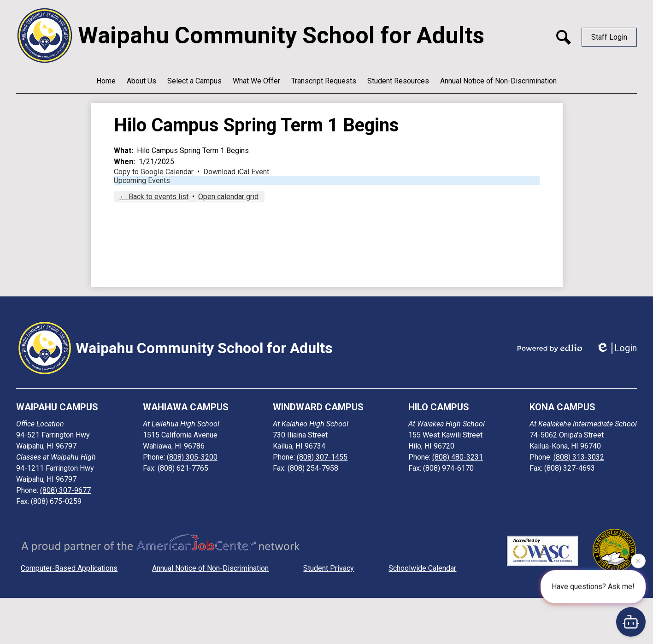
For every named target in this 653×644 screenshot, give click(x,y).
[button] (141, 81)
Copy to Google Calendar (154, 172)
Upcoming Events (142, 180)
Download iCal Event (236, 172)
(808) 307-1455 (322, 457)
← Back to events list (154, 197)
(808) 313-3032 (579, 457)
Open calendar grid (228, 197)
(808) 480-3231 (458, 457)
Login (616, 348)
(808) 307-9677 (65, 490)
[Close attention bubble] (638, 561)
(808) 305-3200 (192, 457)
